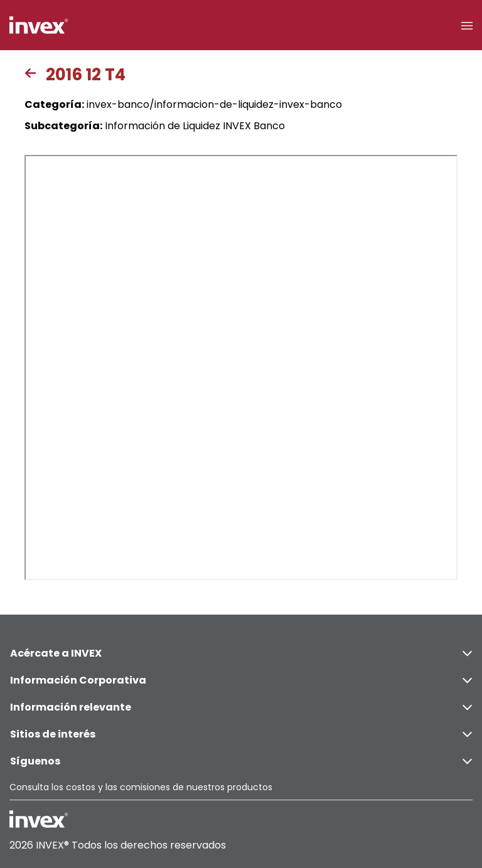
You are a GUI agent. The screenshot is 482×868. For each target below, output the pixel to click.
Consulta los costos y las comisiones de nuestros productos (141, 787)
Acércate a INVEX (241, 653)
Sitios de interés (241, 734)
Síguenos (241, 761)
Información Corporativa (241, 680)
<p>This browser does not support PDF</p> (241, 368)
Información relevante (241, 707)
